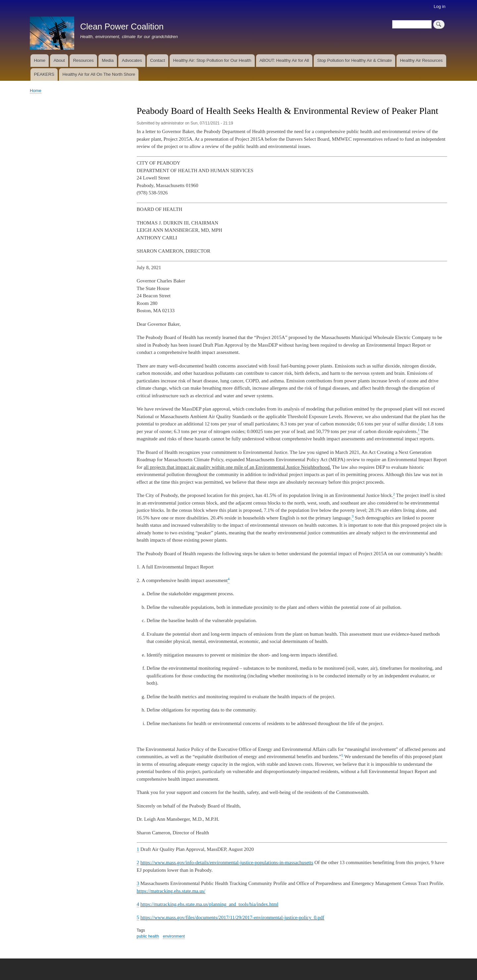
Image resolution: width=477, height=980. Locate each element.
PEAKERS (44, 74)
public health (148, 936)
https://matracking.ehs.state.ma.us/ (171, 891)
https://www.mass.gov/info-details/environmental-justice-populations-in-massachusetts (227, 862)
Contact (158, 60)
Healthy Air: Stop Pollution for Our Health (212, 60)
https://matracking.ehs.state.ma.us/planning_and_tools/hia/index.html (210, 904)
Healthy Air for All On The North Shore (99, 74)
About (59, 60)
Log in (439, 6)
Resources (83, 60)
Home (40, 60)
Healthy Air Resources (422, 60)
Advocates (132, 60)
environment (174, 936)
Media (108, 60)
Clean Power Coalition (122, 26)
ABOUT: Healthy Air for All (284, 60)
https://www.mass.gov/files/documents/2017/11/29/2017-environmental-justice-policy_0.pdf (232, 917)
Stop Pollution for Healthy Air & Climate (355, 60)
